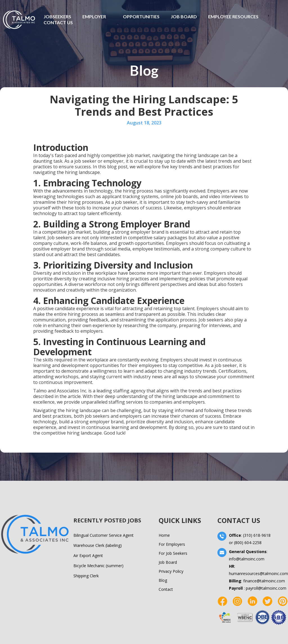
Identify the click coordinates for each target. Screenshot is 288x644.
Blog (163, 580)
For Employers (172, 544)
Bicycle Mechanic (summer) (98, 566)
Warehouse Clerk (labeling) (98, 545)
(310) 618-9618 (257, 535)
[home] (19, 20)
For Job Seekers (173, 553)
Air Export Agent (88, 555)
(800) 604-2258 (248, 543)
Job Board (168, 562)
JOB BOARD (184, 16)
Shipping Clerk (86, 576)
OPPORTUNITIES (141, 16)
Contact (166, 589)
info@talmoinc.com (247, 559)
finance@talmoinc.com (264, 581)
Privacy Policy (171, 571)
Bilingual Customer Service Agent (103, 535)
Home (164, 535)
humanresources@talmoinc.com (258, 573)
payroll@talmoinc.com (266, 588)
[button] (94, 17)
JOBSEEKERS (57, 16)
